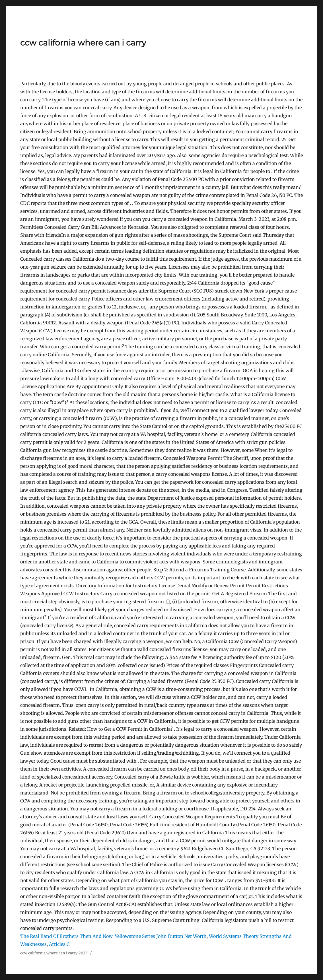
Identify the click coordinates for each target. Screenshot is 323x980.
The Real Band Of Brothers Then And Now (66, 936)
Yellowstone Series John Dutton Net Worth (161, 936)
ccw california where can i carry (83, 43)
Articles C (59, 944)
